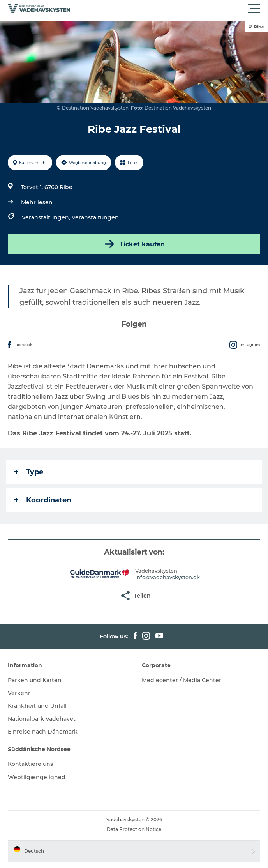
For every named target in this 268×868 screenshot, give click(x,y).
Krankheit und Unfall (37, 706)
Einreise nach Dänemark (43, 732)
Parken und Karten (35, 680)
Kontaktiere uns (30, 764)
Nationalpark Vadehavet (42, 719)
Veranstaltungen (95, 217)
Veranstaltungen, (47, 217)
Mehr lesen (37, 202)
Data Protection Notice (134, 829)
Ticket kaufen (134, 244)
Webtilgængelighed (37, 777)
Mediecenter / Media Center (182, 680)
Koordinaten (43, 500)
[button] (169, 9)
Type (29, 472)
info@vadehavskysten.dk (167, 577)
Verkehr (19, 693)
